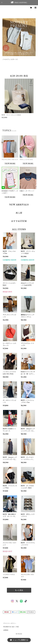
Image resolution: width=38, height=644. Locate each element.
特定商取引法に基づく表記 (11, 627)
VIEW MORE (10, 163)
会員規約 (6, 630)
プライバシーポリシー (10, 623)
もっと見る (19, 590)
